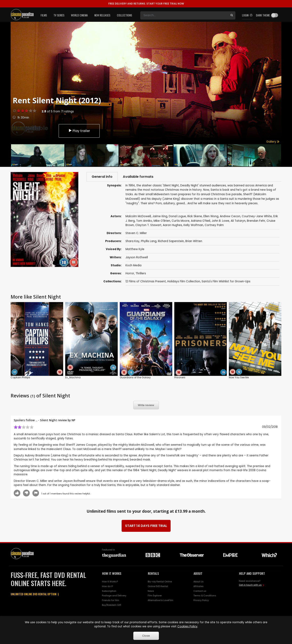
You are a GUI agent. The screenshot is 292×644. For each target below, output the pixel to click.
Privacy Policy (201, 600)
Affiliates (198, 586)
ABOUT (198, 574)
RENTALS (153, 574)
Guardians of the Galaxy (135, 377)
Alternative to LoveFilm (160, 600)
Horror (130, 273)
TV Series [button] (59, 15)
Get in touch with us (250, 585)
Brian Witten (194, 241)
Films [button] (44, 15)
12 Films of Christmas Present (146, 281)
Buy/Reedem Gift (112, 605)
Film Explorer (155, 596)
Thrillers (141, 273)
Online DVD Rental (158, 586)
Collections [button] (124, 15)
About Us (198, 582)
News (151, 591)
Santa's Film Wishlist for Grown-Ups (226, 281)
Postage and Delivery (114, 596)
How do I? (107, 586)
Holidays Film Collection (184, 281)
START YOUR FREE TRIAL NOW (146, 4)
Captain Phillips (20, 377)
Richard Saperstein (171, 241)
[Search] (184, 15)
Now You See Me (239, 377)
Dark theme (263, 15)
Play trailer (79, 131)
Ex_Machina (73, 377)
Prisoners (180, 377)
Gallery (273, 142)
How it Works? (110, 582)
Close (146, 636)
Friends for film (111, 600)
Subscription (109, 591)
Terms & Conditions (205, 596)
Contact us (200, 591)
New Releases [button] (102, 15)
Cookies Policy (187, 626)
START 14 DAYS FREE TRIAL (146, 526)
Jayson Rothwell (137, 257)
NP (73, 420)
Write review (146, 405)
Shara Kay (132, 241)
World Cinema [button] (79, 15)
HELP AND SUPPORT (252, 574)
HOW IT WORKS (112, 574)
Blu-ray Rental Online (160, 582)
